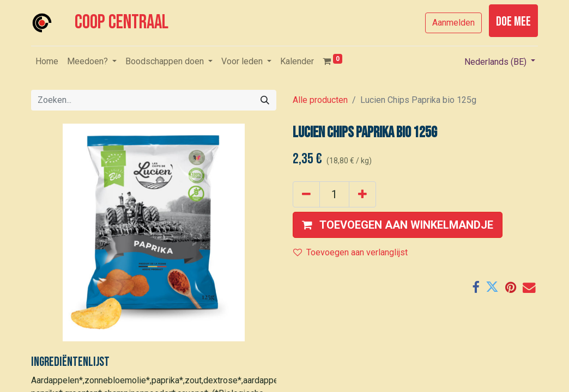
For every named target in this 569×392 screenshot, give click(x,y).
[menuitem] (47, 62)
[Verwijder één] (306, 194)
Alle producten (320, 100)
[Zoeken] (265, 100)
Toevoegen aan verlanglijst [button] (350, 252)
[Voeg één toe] (362, 194)
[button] (398, 225)
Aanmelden (453, 23)
